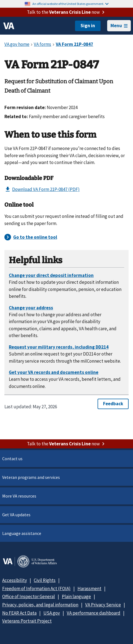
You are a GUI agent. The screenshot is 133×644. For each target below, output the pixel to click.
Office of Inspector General (29, 596)
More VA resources (19, 496)
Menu (119, 26)
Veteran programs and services (31, 477)
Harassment (89, 589)
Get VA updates (16, 515)
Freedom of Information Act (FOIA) (36, 589)
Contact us (12, 459)
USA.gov (52, 613)
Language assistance (22, 533)
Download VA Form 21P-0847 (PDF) (42, 189)
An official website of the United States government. (70, 4)
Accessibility (15, 580)
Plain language (76, 596)
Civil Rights (45, 580)
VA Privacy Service (103, 605)
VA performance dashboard (94, 613)
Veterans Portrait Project (27, 621)
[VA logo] (9, 26)
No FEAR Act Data (19, 613)
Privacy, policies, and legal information (40, 605)
